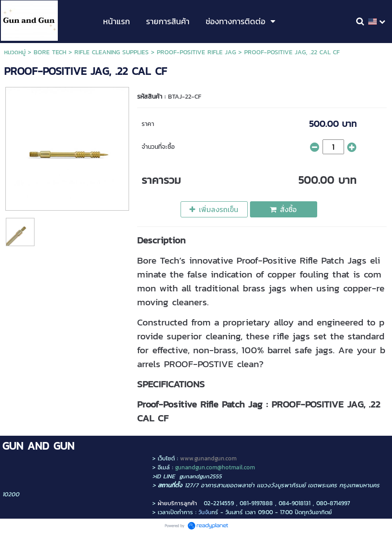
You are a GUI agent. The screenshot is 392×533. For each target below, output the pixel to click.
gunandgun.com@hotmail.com (215, 467)
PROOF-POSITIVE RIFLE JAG (196, 52)
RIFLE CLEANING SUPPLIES (112, 52)
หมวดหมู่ (15, 52)
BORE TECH (50, 52)
